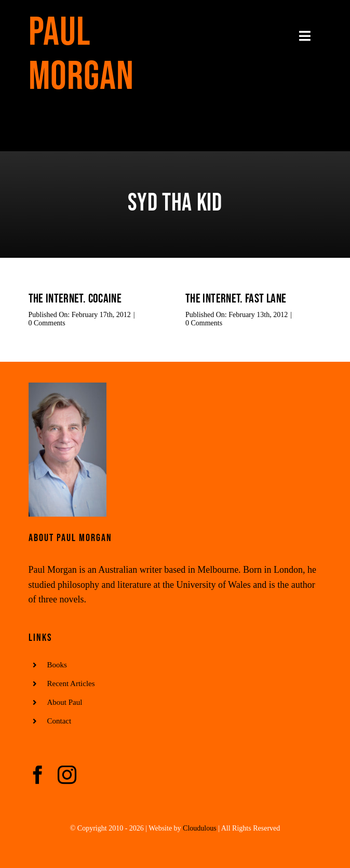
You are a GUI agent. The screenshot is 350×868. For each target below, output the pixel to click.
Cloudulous (200, 828)
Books (57, 665)
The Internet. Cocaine (75, 299)
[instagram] (67, 775)
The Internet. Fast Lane (236, 299)
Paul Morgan (82, 55)
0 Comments (47, 323)
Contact (59, 721)
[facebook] (38, 775)
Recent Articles (71, 683)
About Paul (65, 702)
